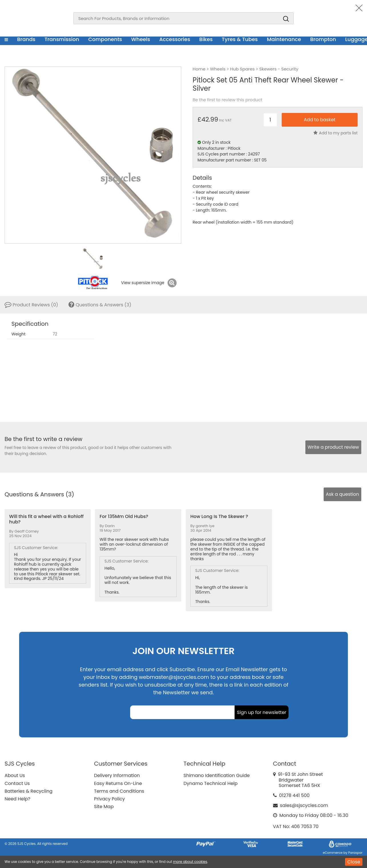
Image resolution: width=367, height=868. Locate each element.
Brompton (323, 39)
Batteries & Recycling (29, 791)
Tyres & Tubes (240, 39)
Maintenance (284, 39)
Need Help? (17, 799)
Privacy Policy (110, 799)
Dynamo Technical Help (211, 783)
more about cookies (190, 862)
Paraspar (355, 853)
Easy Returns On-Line (118, 783)
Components (105, 39)
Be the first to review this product (227, 100)
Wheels (141, 39)
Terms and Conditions (119, 791)
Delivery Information (117, 775)
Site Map (104, 807)
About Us (15, 775)
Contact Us (17, 783)
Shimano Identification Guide (217, 775)
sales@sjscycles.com (304, 805)
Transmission (62, 39)
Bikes (206, 39)
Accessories (175, 39)
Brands (26, 39)
